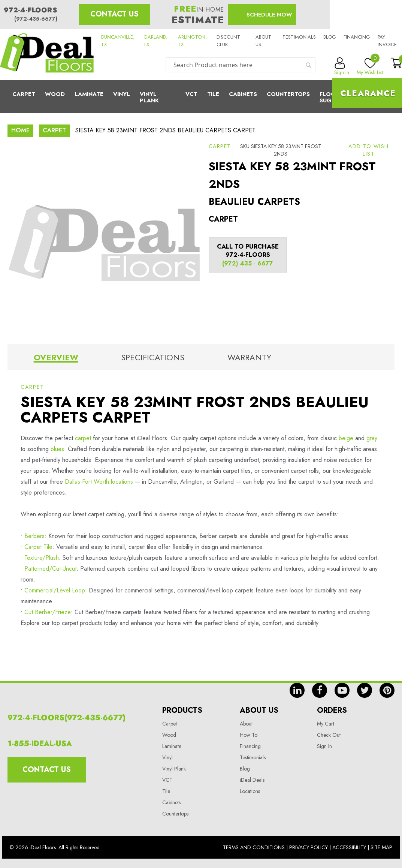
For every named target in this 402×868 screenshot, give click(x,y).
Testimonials (299, 37)
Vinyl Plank (149, 97)
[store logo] (47, 55)
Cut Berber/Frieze (48, 612)
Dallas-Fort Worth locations (99, 482)
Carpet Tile (38, 547)
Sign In (324, 746)
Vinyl (122, 94)
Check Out (329, 735)
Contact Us (114, 14)
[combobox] (241, 65)
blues (57, 449)
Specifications (153, 357)
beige (346, 438)
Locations (250, 791)
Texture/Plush (42, 558)
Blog (330, 37)
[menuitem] (201, 97)
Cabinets (243, 94)
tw (365, 690)
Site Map (381, 847)
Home (20, 130)
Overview (56, 357)
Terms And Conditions (254, 847)
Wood (55, 94)
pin (387, 690)
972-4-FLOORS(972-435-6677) (67, 718)
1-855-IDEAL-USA (40, 744)
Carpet (24, 94)
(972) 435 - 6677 (248, 263)
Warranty (249, 357)
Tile (213, 94)
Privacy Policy (309, 847)
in (297, 690)
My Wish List (370, 67)
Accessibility (349, 847)
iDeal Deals (252, 780)
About (246, 724)
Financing (357, 37)
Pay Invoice (387, 41)
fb (320, 690)
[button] (369, 150)
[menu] (201, 97)
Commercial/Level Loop (55, 590)
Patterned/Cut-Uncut (50, 569)
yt (342, 690)
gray (372, 438)
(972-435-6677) (36, 19)
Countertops (175, 814)
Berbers (34, 536)
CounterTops (288, 94)
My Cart (326, 724)
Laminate (89, 94)
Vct (191, 94)
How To (249, 735)
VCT (167, 780)
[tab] (56, 359)
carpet (83, 438)
